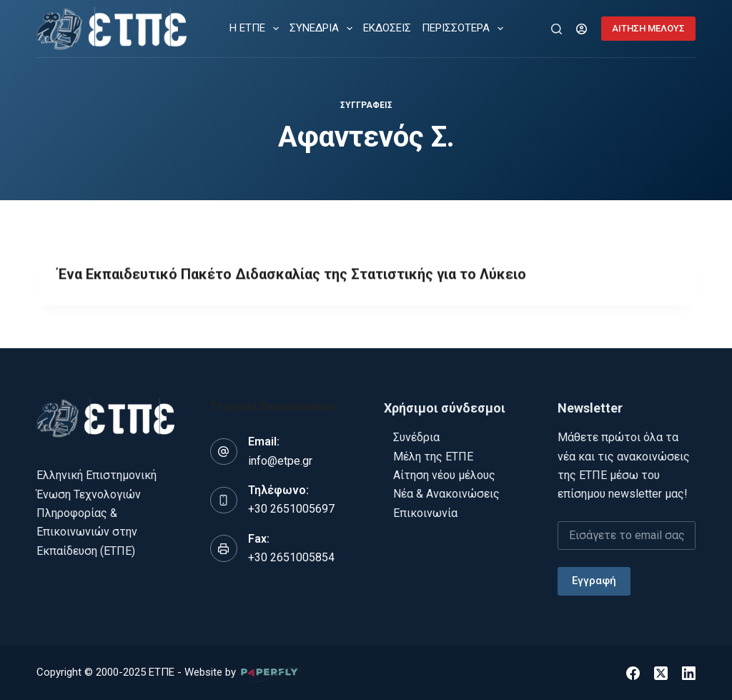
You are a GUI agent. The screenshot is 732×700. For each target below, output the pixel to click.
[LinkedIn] (689, 672)
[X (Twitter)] (661, 672)
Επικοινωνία (425, 512)
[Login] (582, 29)
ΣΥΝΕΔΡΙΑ (324, 29)
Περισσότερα (465, 29)
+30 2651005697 (291, 509)
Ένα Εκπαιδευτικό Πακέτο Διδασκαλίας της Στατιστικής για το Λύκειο (292, 275)
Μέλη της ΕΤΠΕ (433, 456)
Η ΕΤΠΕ (257, 29)
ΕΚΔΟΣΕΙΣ (387, 28)
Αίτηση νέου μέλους (444, 475)
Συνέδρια (416, 437)
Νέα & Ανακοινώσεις (446, 494)
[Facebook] (633, 672)
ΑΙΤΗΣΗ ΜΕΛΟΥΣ (648, 28)
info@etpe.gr (280, 460)
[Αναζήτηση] (557, 29)
